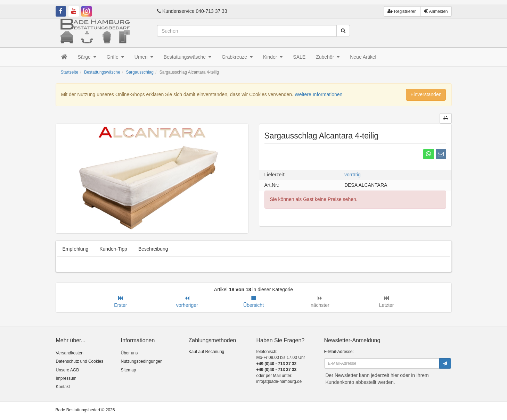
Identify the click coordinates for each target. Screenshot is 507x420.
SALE (299, 57)
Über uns (129, 353)
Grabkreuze (237, 57)
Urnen (144, 57)
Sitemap (129, 370)
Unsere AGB (68, 370)
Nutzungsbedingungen (142, 361)
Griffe (115, 57)
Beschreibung (153, 249)
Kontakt (63, 387)
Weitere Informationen (318, 94)
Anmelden (436, 7)
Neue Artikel (363, 57)
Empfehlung (76, 249)
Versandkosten (70, 353)
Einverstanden (426, 94)
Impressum (66, 378)
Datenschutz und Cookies (80, 361)
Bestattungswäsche (187, 57)
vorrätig (353, 175)
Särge (87, 57)
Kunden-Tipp (113, 249)
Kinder (273, 57)
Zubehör (328, 57)
